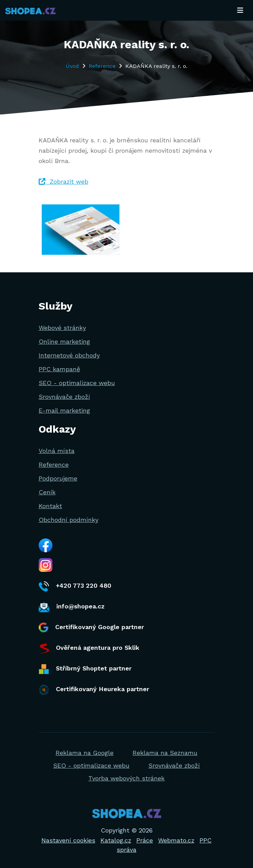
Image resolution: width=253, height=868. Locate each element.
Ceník (47, 492)
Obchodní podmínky (69, 520)
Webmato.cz (176, 840)
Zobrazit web (64, 181)
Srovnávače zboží (64, 397)
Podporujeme (58, 478)
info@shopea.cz (72, 607)
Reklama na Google (85, 753)
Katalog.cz (116, 840)
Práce (145, 840)
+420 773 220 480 (75, 586)
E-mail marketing (64, 410)
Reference (102, 66)
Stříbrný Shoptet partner (85, 669)
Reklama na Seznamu (165, 753)
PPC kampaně (59, 369)
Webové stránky (62, 328)
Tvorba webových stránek (126, 778)
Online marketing (64, 341)
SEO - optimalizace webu (77, 383)
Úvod (72, 66)
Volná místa (57, 451)
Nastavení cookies (68, 840)
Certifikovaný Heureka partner (94, 690)
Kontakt (50, 506)
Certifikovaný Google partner (91, 628)
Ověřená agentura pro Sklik (89, 648)
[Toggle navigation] (240, 10)
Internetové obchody (69, 355)
